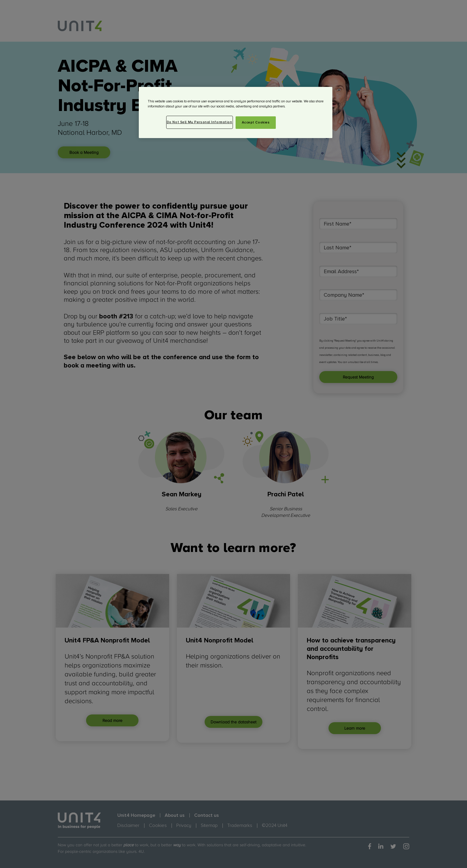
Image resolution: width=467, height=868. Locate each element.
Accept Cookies (256, 122)
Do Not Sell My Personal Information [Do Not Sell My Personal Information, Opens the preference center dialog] (200, 122)
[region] (236, 112)
